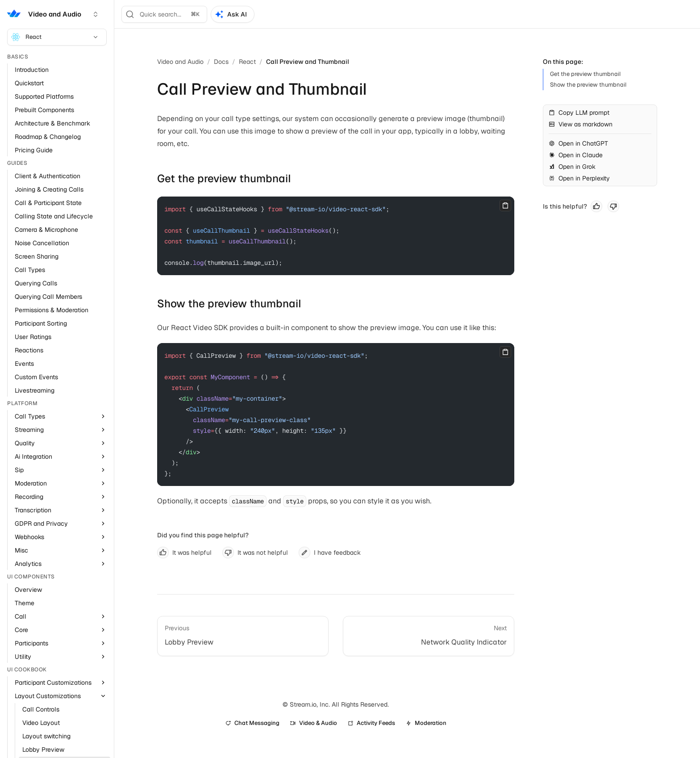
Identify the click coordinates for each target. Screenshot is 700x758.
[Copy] (505, 205)
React (55, 37)
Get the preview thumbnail (224, 178)
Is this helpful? (565, 206)
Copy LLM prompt (579, 113)
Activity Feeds (371, 723)
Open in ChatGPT (578, 143)
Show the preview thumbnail (229, 304)
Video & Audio (314, 723)
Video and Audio (180, 62)
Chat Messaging (252, 723)
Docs (221, 62)
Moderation (426, 723)
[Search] (164, 14)
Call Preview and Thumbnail (308, 62)
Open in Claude (576, 155)
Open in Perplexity (579, 178)
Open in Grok (572, 167)
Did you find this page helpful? (203, 535)
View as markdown (581, 124)
